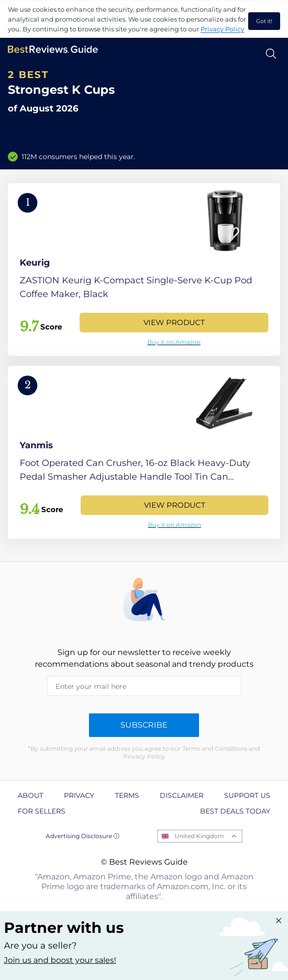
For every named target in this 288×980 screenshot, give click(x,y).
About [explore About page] (30, 795)
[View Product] (144, 270)
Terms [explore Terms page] (127, 795)
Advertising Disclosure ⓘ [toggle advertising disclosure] (83, 836)
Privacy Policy (222, 29)
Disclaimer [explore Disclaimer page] (182, 795)
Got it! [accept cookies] (264, 21)
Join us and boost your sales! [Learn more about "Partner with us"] (60, 960)
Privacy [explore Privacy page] (79, 795)
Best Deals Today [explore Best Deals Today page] (235, 811)
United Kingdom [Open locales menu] (199, 836)
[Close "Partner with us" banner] (279, 921)
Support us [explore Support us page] (247, 795)
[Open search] (271, 54)
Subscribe (144, 725)
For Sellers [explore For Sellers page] (42, 811)
